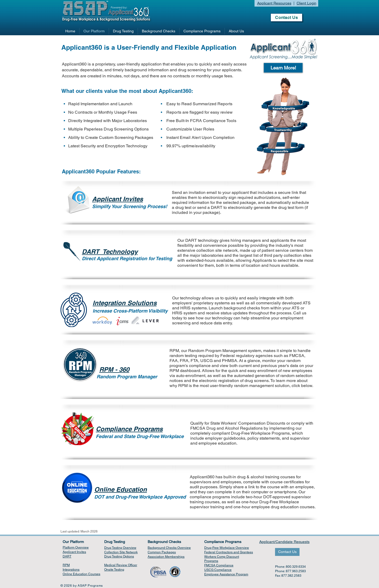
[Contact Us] (286, 17)
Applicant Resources (274, 3)
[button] (283, 68)
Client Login (306, 3)
